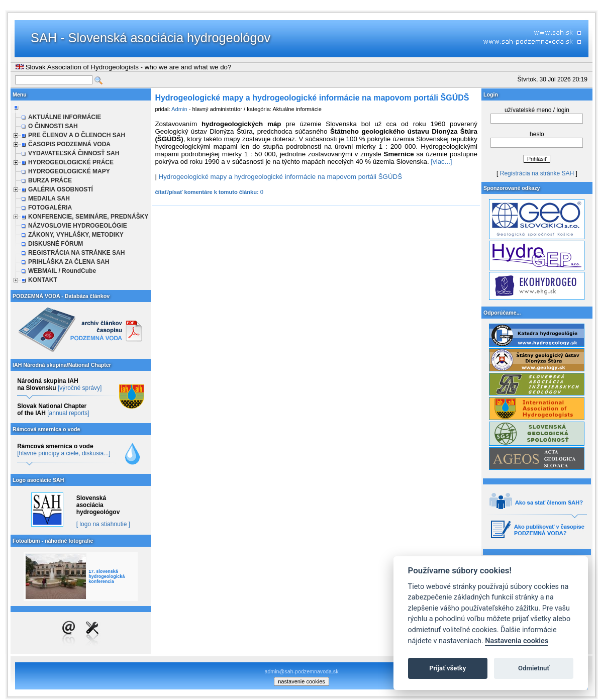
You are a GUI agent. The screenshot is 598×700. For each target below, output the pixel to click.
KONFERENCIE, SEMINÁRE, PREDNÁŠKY (88, 217)
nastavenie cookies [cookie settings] (302, 681)
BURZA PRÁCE (50, 180)
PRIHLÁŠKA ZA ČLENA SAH (69, 262)
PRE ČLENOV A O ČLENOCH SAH (77, 135)
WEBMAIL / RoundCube (62, 271)
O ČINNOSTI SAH (53, 126)
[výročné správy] (80, 388)
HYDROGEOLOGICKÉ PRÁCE (71, 162)
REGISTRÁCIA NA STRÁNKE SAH (76, 253)
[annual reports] (68, 413)
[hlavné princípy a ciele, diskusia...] (64, 453)
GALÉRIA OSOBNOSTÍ (61, 189)
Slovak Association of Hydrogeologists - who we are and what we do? (123, 67)
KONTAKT (43, 280)
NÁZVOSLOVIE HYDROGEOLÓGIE (78, 226)
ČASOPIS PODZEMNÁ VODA (69, 144)
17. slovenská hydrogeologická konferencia (107, 576)
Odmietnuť (534, 668)
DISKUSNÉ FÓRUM (56, 244)
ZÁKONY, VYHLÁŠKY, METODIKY (76, 235)
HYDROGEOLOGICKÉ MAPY (69, 171)
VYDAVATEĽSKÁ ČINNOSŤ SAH (74, 153)
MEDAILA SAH (49, 198)
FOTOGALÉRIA (50, 208)
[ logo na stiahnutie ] (103, 524)
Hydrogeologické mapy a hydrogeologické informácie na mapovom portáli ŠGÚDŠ (281, 177)
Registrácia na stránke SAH (537, 173)
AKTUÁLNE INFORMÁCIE (65, 117)
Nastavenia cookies (517, 641)
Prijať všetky (447, 668)
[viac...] (441, 162)
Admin (179, 109)
